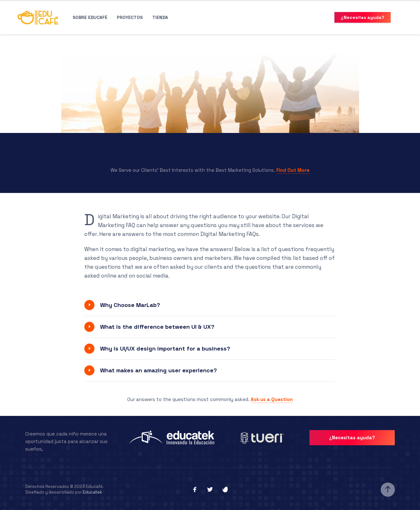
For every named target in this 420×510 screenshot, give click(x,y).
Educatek (92, 491)
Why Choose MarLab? (130, 305)
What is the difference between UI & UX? (157, 327)
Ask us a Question (272, 399)
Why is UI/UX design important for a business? (165, 348)
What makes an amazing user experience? (159, 370)
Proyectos (130, 17)
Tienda (160, 17)
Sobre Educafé (90, 17)
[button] (210, 305)
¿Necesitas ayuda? (363, 17)
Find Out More (293, 170)
